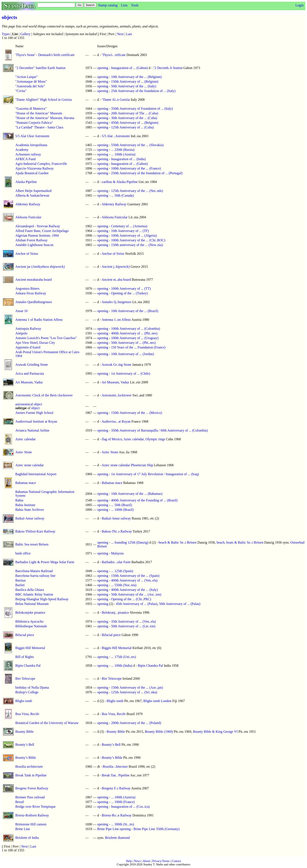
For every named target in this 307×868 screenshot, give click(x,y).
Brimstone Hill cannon (31, 824)
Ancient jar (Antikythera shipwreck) (40, 267)
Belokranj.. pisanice (115, 612)
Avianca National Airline (32, 430)
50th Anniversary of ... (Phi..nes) (133, 343)
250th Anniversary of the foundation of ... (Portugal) (147, 173)
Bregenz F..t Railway (116, 788)
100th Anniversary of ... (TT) (131, 289)
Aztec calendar (25, 439)
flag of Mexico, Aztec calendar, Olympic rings (133, 439)
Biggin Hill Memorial (30, 648)
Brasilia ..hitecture (115, 767)
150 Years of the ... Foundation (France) (138, 347)
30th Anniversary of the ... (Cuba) (134, 118)
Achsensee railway (28, 154)
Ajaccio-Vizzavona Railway (35, 168)
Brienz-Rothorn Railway (32, 815)
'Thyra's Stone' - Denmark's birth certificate (45, 55)
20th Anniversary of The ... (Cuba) (135, 113)
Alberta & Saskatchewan (32, 195)
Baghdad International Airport (36, 474)
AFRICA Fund (25, 159)
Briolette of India (27, 838)
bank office (23, 553)
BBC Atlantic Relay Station (34, 594)
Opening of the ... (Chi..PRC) (131, 599)
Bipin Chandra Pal (28, 666)
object (35, 408)
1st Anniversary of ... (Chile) (131, 374)
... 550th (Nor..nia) (124, 585)
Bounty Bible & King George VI (215, 732)
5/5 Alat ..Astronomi (116, 136)
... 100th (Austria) (123, 154)
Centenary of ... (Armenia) (129, 226)
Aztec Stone (24, 452)
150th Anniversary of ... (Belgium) (135, 81)
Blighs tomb (24, 701)
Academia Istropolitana (31, 145)
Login (300, 5)
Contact (176, 861)
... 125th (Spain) (122, 571)
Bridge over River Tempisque (35, 807)
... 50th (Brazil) (122, 505)
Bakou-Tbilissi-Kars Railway (35, 531)
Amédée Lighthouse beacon (34, 245)
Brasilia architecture (29, 767)
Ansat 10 (21, 311)
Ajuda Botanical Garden (32, 173)
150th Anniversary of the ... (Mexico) (137, 413)
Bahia (19, 500)
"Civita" (21, 91)
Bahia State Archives (30, 510)
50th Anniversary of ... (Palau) (180, 604)
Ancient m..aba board (116, 280)
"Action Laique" (27, 77)
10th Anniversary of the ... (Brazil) (135, 311)
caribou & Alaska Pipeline (120, 182)
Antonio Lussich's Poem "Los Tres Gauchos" (46, 338)
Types (6, 34)
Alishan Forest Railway (31, 240)
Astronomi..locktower (116, 395)
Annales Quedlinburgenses (34, 302)
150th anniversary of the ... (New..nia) (137, 245)
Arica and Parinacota (30, 374)
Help (129, 861)
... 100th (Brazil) (122, 510)
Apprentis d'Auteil (28, 347)
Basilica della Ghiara (30, 590)
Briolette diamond (117, 838)
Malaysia (117, 553)
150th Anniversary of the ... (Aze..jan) (137, 687)
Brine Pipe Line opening (114, 829)
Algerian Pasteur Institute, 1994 (37, 235)
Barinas (21, 580)
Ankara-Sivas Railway (31, 293)
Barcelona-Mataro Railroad (34, 571)
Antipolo (21, 333)
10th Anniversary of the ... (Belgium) (136, 77)
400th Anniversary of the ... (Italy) (135, 590)
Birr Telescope (25, 679)
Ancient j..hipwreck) (116, 267)
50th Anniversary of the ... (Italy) (134, 86)
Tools (135, 5)
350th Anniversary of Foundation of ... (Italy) (142, 109)
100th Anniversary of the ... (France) (136, 168)
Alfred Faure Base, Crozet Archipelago (42, 231)
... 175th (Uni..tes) (124, 657)
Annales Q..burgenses (116, 302)
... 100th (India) (122, 666)
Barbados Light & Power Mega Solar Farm (45, 562)
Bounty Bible (25, 732)
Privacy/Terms (161, 861)
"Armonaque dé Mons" (31, 81)
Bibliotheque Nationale (31, 626)
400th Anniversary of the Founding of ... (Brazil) (144, 500)
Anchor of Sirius (27, 254)
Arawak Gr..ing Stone (116, 365)
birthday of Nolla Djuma (32, 687)
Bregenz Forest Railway (32, 788)
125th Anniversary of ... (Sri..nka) (134, 692)
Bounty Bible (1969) (159, 732)
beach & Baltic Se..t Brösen (178, 542)
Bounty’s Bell (25, 745)
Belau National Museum (32, 604)
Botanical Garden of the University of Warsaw (47, 723)
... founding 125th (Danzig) (130, 542)
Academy (22, 150)
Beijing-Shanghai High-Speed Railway (42, 599)
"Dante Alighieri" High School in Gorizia (44, 100)
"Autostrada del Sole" (30, 86)
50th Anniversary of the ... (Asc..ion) (136, 594)
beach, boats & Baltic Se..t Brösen (240, 542)
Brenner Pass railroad (30, 797)
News (137, 861)
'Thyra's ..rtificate (114, 55)
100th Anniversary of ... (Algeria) (134, 235)
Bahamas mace (26, 483)
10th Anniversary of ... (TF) (130, 231)
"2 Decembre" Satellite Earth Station (40, 68)
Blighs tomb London (157, 701)
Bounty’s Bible (26, 758)
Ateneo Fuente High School (34, 413)
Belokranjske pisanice (30, 612)
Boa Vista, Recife (27, 714)
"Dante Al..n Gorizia (116, 100)
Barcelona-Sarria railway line (35, 576)
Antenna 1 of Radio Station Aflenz (39, 320)
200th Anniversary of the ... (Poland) (136, 723)
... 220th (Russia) (123, 150)
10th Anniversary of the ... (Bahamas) (137, 494)
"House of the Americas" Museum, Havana (45, 118)
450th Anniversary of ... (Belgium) (135, 123)
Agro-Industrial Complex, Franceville (41, 164)
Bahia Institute (25, 505)
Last (129, 34)
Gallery (25, 34)
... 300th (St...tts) (123, 824)
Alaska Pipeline (26, 182)
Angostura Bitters (27, 289)
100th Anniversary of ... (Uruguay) (135, 338)
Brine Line (23, 829)
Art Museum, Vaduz (29, 382)
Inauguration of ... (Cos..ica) (130, 807)
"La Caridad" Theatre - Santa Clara (39, 127)
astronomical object (29, 404)
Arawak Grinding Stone (32, 365)
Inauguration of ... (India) (128, 159)
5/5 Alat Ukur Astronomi (32, 136)
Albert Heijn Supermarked (33, 191)
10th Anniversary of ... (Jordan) (133, 354)
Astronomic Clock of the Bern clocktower (44, 395)
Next (120, 34)
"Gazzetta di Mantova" (31, 109)
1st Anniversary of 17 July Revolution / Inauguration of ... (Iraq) (155, 474)
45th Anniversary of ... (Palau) (137, 604)
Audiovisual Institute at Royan (36, 421)
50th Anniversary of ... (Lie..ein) (133, 626)
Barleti (20, 585)
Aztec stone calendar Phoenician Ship (127, 465)
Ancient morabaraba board (34, 280)
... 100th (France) (123, 802)
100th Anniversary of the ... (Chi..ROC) (138, 240)
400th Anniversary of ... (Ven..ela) (134, 580)
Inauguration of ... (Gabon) (129, 68)
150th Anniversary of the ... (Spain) (135, 576)
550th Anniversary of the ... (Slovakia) (137, 145)
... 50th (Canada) (122, 195)
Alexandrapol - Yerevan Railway (38, 226)
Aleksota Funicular (28, 217)
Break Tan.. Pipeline (116, 775)
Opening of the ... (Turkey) (129, 293)
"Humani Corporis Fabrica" (34, 123)
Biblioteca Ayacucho (29, 621)
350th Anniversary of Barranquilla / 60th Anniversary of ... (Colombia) (159, 430)
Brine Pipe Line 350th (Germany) (156, 829)
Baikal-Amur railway (30, 518)
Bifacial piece (25, 635)
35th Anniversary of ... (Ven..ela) (133, 621)
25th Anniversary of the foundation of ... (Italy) (143, 91)
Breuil (20, 802)
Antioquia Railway (28, 329)
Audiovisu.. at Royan (116, 421)
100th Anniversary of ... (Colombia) (136, 329)
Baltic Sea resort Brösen (32, 544)
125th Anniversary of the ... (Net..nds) (137, 191)
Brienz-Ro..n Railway (117, 815)
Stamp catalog (108, 5)
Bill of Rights (25, 657)
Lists (124, 5)
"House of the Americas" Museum (39, 113)
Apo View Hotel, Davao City (35, 343)
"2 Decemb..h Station (168, 68)
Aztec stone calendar (30, 465)
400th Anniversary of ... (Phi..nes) (134, 333)
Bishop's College (27, 692)
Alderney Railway (28, 204)
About (146, 861)
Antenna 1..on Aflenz (116, 320)
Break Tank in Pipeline (31, 775)
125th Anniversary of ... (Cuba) (132, 127)
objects (9, 17)
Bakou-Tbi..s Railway (117, 531)
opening (103, 68)
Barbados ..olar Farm (116, 562)
